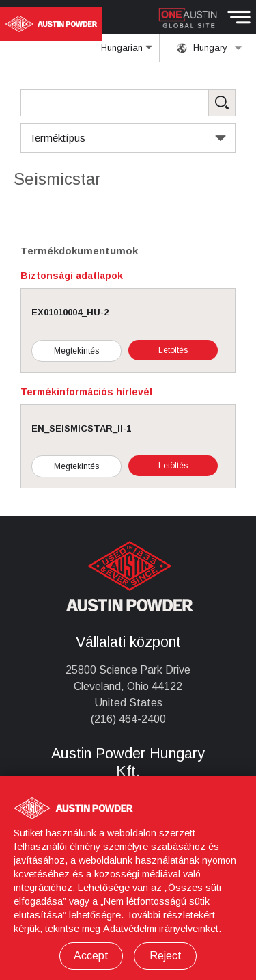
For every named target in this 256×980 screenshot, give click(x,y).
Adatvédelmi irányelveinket (161, 929)
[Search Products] (128, 103)
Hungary (210, 48)
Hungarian (127, 52)
